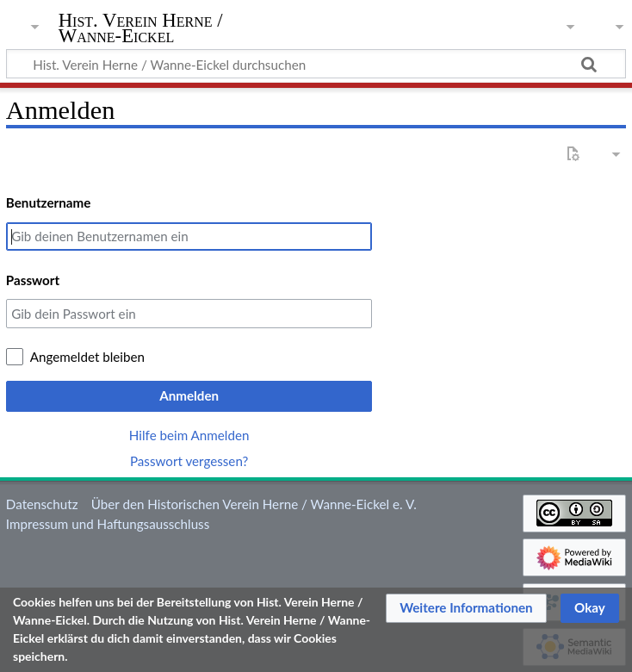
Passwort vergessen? (189, 461)
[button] (466, 608)
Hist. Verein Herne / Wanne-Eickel (141, 28)
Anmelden (189, 395)
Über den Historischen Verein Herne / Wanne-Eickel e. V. (254, 504)
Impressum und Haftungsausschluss (108, 524)
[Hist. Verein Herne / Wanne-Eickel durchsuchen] (316, 64)
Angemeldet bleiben (87, 357)
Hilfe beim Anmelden (189, 435)
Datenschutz (42, 504)
